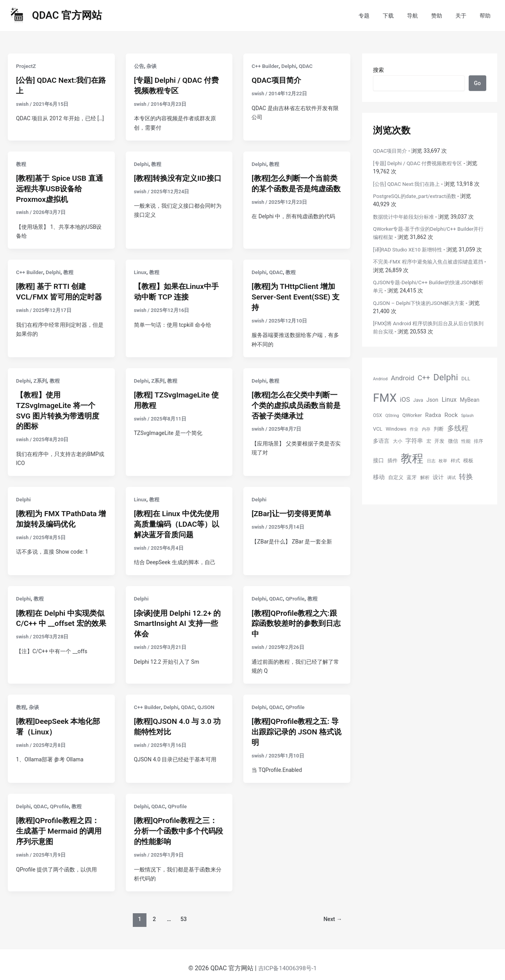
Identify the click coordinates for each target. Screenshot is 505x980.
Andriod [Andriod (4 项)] (380, 379)
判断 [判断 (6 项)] (439, 429)
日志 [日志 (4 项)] (431, 461)
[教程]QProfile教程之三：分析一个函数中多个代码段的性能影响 (178, 823)
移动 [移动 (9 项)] (379, 477)
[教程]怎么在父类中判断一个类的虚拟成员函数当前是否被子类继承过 (297, 402)
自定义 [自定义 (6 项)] (396, 477)
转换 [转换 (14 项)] (466, 476)
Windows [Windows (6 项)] (396, 429)
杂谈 (153, 66)
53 (183, 911)
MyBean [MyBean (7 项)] (470, 399)
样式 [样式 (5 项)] (455, 460)
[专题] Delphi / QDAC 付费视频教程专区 (420, 163)
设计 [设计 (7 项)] (438, 477)
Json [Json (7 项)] (432, 399)
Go (477, 83)
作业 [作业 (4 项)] (414, 429)
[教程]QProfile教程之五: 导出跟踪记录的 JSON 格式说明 (295, 725)
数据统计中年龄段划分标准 (406, 216)
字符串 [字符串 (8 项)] (414, 440)
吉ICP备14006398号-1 (287, 960)
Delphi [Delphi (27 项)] (446, 377)
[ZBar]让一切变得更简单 (293, 510)
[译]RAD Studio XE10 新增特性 (410, 249)
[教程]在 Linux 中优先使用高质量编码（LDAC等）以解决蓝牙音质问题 (179, 520)
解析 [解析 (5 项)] (425, 477)
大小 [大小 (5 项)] (398, 441)
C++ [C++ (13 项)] (424, 377)
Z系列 (41, 378)
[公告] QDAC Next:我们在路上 (409, 184)
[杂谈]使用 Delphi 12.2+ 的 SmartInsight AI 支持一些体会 (179, 618)
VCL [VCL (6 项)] (378, 429)
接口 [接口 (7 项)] (378, 460)
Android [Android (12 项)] (403, 378)
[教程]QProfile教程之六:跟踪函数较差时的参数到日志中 (296, 618)
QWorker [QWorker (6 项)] (412, 415)
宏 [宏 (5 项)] (429, 441)
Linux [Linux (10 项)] (449, 399)
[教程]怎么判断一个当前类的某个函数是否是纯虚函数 (297, 187)
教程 (21, 163)
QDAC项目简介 (277, 80)
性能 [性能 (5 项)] (466, 441)
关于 (464, 16)
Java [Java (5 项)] (418, 400)
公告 (139, 66)
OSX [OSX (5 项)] (377, 415)
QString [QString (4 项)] (392, 416)
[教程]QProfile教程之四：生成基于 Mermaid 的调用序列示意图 (61, 823)
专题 (377, 16)
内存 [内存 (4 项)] (426, 429)
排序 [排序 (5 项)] (478, 441)
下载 (399, 16)
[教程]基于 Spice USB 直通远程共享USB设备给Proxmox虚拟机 (58, 187)
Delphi (290, 66)
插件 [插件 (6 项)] (393, 460)
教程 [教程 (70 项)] (412, 458)
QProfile (297, 593)
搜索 (378, 70)
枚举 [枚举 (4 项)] (443, 461)
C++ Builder (265, 66)
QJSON (209, 701)
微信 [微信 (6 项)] (453, 441)
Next (332, 911)
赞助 (443, 16)
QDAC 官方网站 (67, 15)
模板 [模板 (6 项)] (468, 460)
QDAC (308, 66)
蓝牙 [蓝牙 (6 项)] (412, 477)
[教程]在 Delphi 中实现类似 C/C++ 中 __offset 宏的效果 (60, 618)
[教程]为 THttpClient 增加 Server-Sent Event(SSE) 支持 (295, 295)
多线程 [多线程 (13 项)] (458, 428)
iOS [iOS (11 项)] (405, 399)
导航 (421, 16)
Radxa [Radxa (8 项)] (433, 415)
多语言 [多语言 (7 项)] (381, 440)
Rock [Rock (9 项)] (451, 415)
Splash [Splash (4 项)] (467, 416)
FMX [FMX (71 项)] (385, 397)
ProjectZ (26, 66)
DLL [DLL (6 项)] (466, 378)
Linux (141, 271)
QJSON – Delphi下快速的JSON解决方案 (421, 303)
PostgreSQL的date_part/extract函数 (417, 196)
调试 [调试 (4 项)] (451, 477)
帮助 (486, 16)
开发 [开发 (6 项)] (439, 441)
